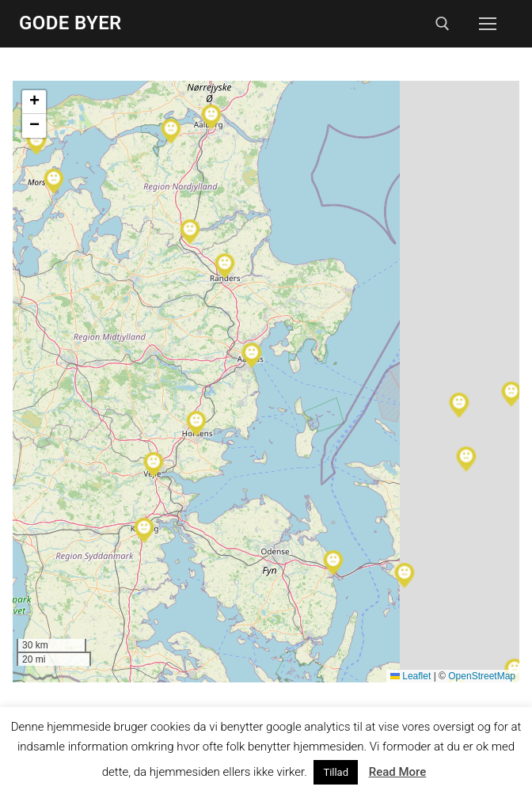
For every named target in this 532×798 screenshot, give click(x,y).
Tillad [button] (336, 772)
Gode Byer (70, 23)
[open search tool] (443, 24)
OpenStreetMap (482, 676)
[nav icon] (488, 24)
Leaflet (410, 676)
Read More (398, 772)
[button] (225, 266)
